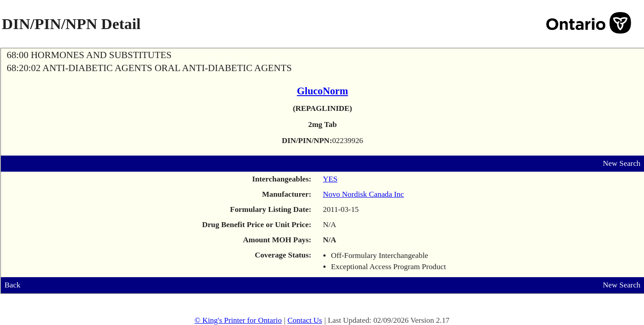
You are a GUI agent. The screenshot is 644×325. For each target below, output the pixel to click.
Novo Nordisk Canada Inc (363, 194)
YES (330, 179)
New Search (622, 163)
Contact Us (305, 320)
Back (13, 285)
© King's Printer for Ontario (238, 320)
